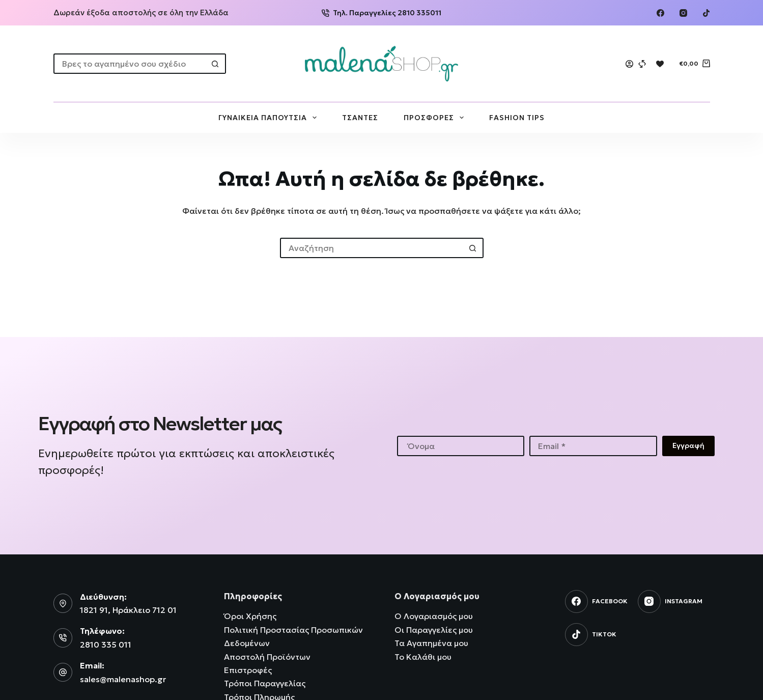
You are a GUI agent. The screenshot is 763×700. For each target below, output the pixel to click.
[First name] (461, 446)
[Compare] (642, 64)
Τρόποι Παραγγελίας (265, 683)
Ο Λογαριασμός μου (434, 616)
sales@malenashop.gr (123, 679)
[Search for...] (130, 64)
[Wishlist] (660, 64)
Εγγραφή (688, 445)
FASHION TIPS (517, 118)
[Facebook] (660, 13)
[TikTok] (706, 13)
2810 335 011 (106, 645)
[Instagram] (683, 13)
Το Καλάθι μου (423, 657)
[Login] (629, 64)
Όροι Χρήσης (250, 616)
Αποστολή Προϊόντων (267, 657)
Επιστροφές (248, 670)
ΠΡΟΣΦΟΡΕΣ (436, 118)
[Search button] (216, 64)
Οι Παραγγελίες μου (434, 630)
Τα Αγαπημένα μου (431, 643)
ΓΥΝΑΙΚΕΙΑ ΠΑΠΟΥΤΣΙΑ (270, 118)
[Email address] (593, 446)
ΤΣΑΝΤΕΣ (360, 118)
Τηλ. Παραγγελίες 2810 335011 (382, 13)
